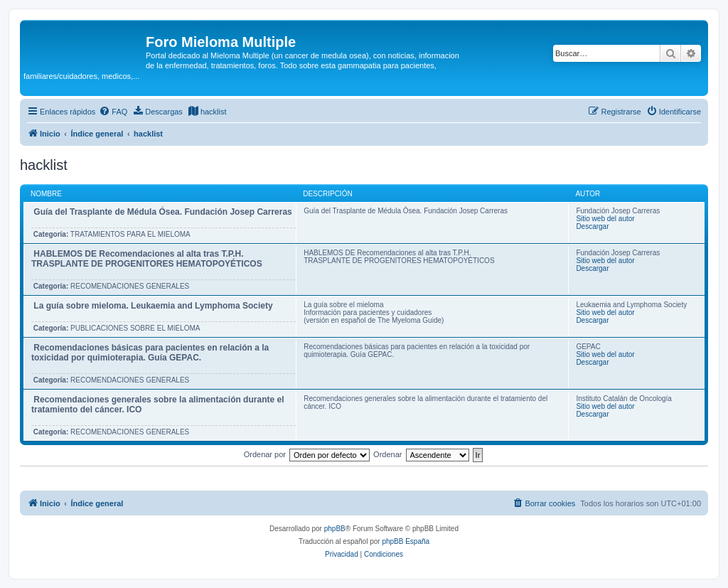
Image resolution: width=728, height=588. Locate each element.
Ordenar (387, 454)
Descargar (592, 226)
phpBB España (406, 541)
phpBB (335, 529)
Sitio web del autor (605, 219)
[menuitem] (113, 112)
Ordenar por (265, 454)
